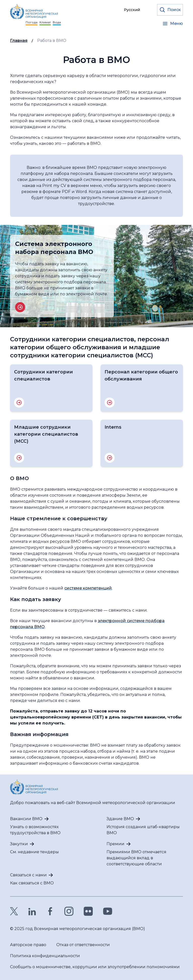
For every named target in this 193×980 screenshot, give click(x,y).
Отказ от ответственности (83, 945)
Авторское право (28, 945)
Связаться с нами (28, 875)
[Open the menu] (173, 24)
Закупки (19, 844)
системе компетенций (88, 588)
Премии (115, 844)
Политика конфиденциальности (45, 956)
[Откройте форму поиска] (170, 10)
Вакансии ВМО (26, 819)
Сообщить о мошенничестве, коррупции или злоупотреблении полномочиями (95, 967)
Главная (19, 41)
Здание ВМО (120, 819)
